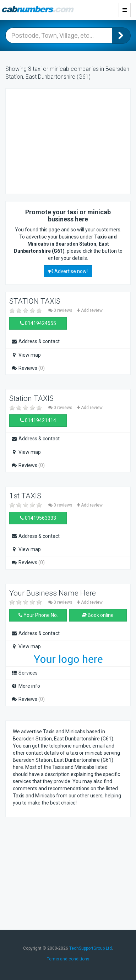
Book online (98, 615)
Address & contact (35, 341)
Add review (90, 310)
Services (24, 673)
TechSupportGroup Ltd (91, 948)
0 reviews (61, 310)
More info (26, 686)
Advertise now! (68, 271)
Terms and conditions (68, 959)
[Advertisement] (70, 140)
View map (26, 355)
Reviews (28, 368)
